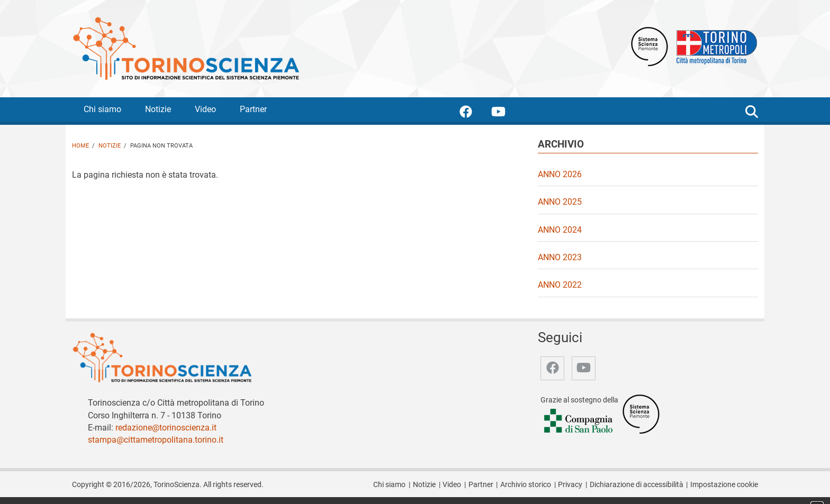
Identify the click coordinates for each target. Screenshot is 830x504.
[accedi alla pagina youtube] (507, 113)
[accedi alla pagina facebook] (474, 113)
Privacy (570, 485)
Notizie (158, 109)
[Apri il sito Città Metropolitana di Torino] (714, 46)
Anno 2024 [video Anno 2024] (560, 230)
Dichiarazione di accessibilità (637, 485)
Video (205, 109)
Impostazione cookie (724, 485)
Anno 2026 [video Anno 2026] (560, 174)
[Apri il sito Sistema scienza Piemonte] (649, 46)
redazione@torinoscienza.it (166, 428)
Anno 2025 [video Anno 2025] (560, 202)
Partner (253, 109)
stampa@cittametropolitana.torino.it (156, 440)
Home (80, 146)
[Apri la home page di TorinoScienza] (186, 48)
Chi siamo (102, 109)
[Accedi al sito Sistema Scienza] (641, 413)
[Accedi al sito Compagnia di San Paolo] (579, 421)
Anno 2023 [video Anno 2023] (560, 257)
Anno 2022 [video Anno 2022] (560, 285)
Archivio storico (526, 485)
